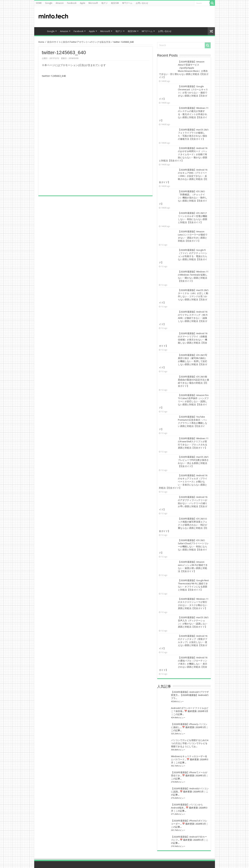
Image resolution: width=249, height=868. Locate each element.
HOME (39, 3)
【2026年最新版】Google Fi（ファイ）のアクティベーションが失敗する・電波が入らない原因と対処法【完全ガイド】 (183, 256)
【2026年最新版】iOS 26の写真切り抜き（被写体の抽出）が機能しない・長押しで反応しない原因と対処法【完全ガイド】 (183, 361)
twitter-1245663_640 (54, 76)
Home (41, 42)
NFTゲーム (127, 3)
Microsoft (93, 3)
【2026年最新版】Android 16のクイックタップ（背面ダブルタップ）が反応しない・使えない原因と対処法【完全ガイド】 (183, 642)
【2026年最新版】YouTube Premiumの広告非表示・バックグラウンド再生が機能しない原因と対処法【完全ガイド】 (183, 423)
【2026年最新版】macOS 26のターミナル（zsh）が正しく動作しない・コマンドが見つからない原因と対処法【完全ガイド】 (184, 296)
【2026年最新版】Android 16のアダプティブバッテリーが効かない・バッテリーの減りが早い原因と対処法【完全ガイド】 (183, 503)
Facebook (72, 3)
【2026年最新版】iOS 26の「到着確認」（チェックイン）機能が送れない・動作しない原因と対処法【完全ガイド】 (183, 198)
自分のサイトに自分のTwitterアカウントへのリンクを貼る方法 (79, 42)
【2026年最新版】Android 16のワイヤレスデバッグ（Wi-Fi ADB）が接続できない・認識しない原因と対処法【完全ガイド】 (183, 318)
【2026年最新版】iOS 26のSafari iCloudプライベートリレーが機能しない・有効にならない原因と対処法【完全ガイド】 (184, 547)
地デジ (104, 3)
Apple (82, 3)
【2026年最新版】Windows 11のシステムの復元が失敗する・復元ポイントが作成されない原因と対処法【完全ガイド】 (184, 114)
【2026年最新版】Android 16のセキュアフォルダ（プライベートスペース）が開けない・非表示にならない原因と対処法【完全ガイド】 (183, 482)
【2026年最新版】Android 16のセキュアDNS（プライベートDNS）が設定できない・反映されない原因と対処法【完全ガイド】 (183, 176)
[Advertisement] (185, 16)
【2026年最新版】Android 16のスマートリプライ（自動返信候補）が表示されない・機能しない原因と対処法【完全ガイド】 (183, 340)
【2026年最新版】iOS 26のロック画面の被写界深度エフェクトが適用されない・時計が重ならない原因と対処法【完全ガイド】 (183, 525)
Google (49, 3)
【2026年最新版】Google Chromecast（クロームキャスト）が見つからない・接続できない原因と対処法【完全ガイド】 (183, 93)
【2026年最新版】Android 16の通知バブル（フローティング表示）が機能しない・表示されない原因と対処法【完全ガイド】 (183, 664)
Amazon (60, 3)
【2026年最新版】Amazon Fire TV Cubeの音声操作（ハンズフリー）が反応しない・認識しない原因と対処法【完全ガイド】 (184, 401)
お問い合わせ (142, 3)
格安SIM (115, 3)
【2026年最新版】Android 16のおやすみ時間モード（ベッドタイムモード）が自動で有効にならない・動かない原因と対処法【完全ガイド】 (183, 154)
